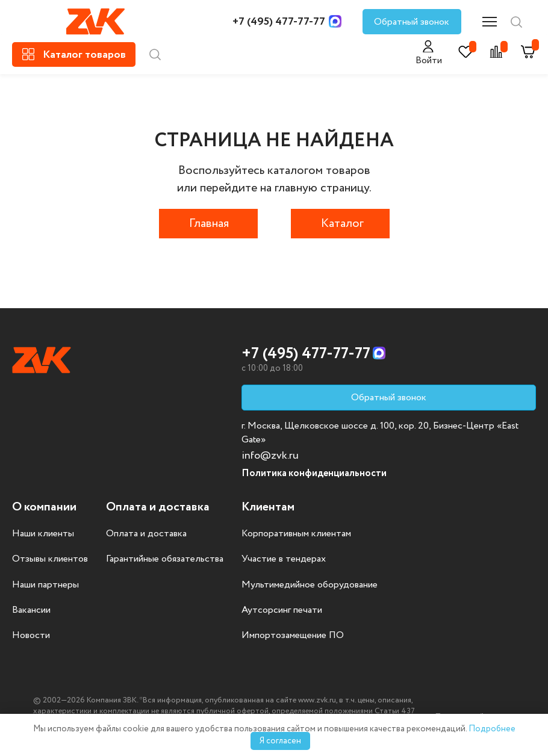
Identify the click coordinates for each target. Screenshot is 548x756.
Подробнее (492, 729)
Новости (31, 636)
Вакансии (31, 610)
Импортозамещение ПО (293, 636)
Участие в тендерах (284, 559)
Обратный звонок (412, 22)
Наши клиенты (43, 534)
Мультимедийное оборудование (310, 585)
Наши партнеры (45, 585)
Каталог (342, 224)
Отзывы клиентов (50, 559)
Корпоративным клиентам (296, 534)
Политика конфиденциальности (314, 473)
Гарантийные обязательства (165, 559)
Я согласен (280, 741)
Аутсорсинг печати (282, 610)
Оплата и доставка (146, 534)
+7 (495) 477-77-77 (279, 22)
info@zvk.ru (270, 456)
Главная (209, 224)
